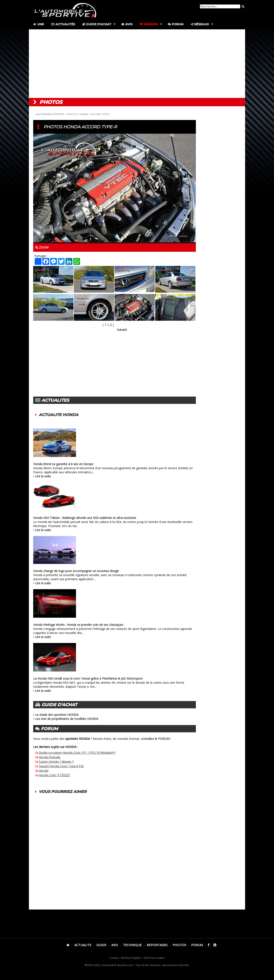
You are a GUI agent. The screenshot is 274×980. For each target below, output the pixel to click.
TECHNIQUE (132, 945)
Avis (127, 24)
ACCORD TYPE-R (100, 114)
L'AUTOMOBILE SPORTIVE (50, 114)
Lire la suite (43, 476)
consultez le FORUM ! (156, 739)
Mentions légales (131, 958)
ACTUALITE (83, 945)
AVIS (115, 945)
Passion (149, 24)
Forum (176, 24)
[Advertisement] (137, 64)
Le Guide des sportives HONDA (57, 715)
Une (38, 24)
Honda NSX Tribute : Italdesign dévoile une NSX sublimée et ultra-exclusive (85, 518)
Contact (114, 958)
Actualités (63, 24)
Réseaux (200, 24)
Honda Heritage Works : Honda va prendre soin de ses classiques (78, 625)
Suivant (122, 330)
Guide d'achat (97, 24)
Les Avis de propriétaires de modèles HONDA (67, 719)
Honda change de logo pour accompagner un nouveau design (76, 571)
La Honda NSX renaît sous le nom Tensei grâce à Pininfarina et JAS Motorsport (88, 678)
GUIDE (101, 945)
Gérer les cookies (154, 958)
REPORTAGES (157, 945)
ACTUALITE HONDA (59, 415)
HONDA (84, 114)
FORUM (197, 945)
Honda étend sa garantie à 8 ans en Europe (63, 464)
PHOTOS (72, 114)
